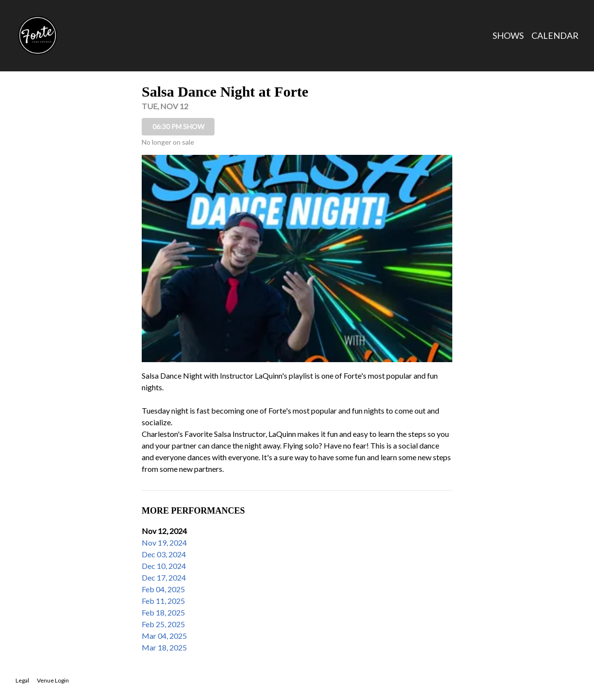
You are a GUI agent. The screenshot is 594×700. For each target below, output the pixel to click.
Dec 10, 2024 (164, 566)
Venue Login (53, 680)
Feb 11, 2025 (163, 601)
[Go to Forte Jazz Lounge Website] (37, 35)
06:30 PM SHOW (178, 126)
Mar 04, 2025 (164, 636)
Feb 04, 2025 (163, 589)
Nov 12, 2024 (164, 531)
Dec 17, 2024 (164, 577)
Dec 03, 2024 (164, 554)
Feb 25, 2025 (163, 624)
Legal (22, 680)
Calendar (555, 35)
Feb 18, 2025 (163, 612)
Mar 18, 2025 (164, 647)
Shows (508, 35)
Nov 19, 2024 (164, 542)
